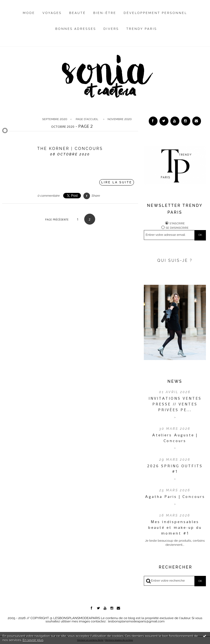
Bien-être (105, 13)
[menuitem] (29, 17)
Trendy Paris (142, 29)
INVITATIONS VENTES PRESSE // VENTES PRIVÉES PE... (175, 404)
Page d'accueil (87, 119)
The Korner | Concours (70, 149)
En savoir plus (33, 640)
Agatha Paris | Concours (175, 497)
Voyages (52, 13)
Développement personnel (155, 13)
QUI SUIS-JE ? (175, 260)
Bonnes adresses (76, 29)
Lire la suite (117, 182)
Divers (111, 29)
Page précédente (57, 220)
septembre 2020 (55, 119)
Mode (29, 13)
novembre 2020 (120, 119)
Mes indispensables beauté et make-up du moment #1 (175, 527)
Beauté (78, 13)
